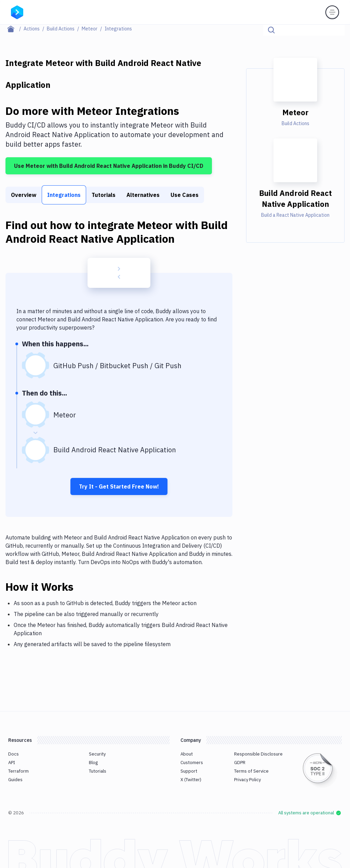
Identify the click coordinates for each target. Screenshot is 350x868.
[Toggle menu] (332, 12)
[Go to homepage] (17, 12)
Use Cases (185, 195)
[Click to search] (336, 30)
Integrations (64, 195)
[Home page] (15, 29)
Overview (24, 195)
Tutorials (104, 195)
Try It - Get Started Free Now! (119, 486)
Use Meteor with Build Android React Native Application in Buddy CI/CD (109, 166)
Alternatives (143, 195)
